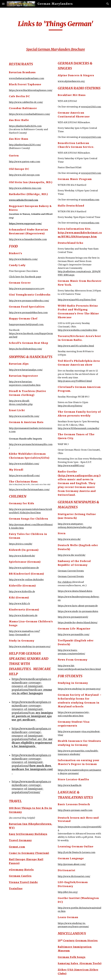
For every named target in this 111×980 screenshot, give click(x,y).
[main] (55, 25)
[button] (3, 4)
